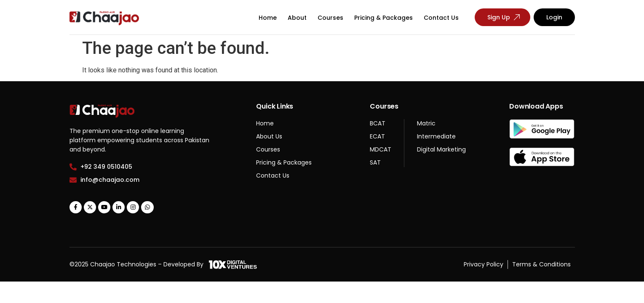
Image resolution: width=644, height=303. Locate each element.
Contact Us (441, 18)
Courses (330, 18)
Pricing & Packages (383, 18)
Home (268, 18)
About (297, 18)
